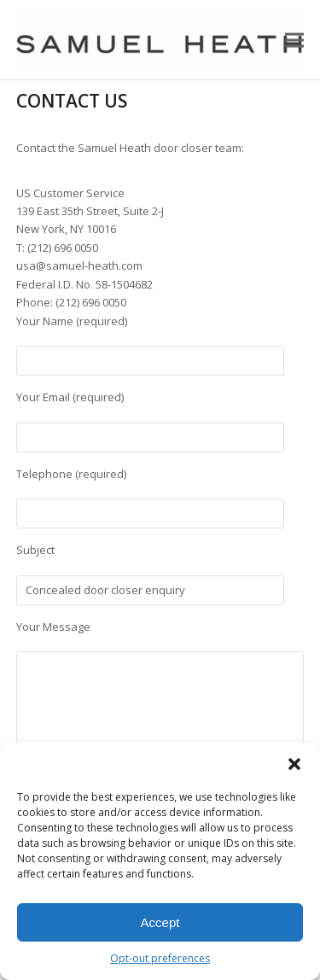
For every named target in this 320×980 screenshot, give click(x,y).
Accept (160, 922)
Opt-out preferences (160, 958)
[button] (294, 764)
